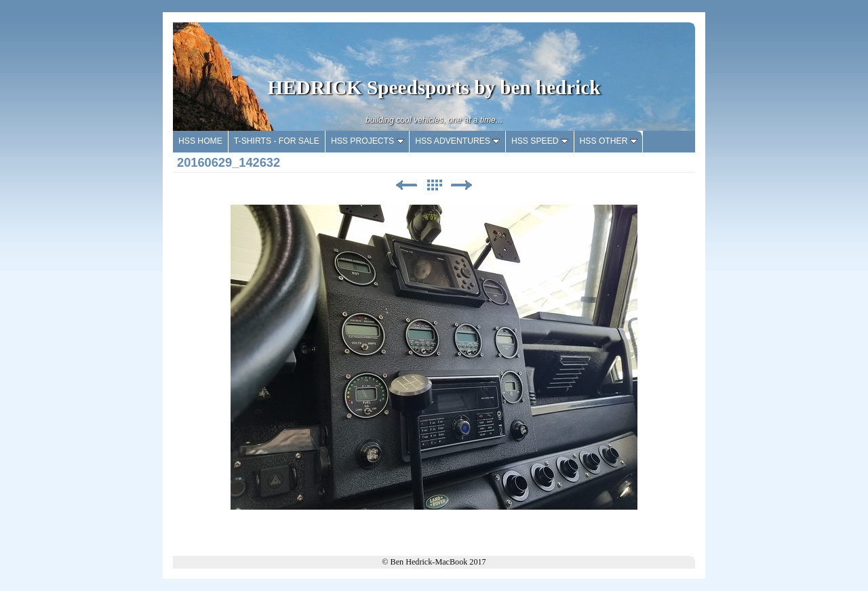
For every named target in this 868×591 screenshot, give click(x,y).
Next (462, 185)
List (434, 185)
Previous (406, 185)
